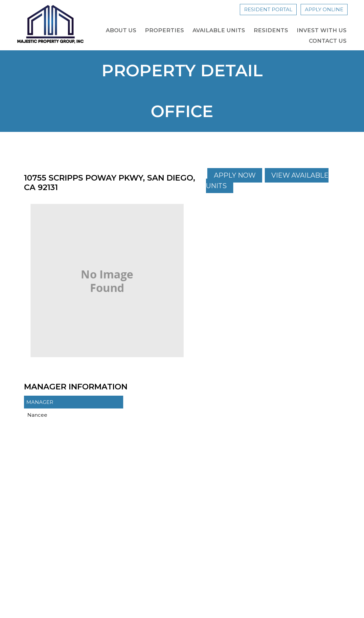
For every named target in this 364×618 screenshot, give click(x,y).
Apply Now (235, 175)
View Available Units (267, 181)
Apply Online (324, 9)
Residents (271, 30)
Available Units (219, 30)
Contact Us (328, 41)
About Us (121, 30)
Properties (164, 30)
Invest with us (322, 30)
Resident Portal (268, 9)
